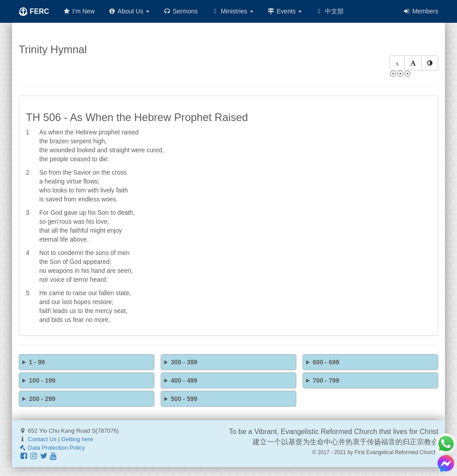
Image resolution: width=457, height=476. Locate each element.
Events (285, 11)
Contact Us (42, 439)
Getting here (77, 439)
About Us (129, 11)
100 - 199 (42, 380)
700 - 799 (326, 380)
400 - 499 (184, 380)
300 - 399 (184, 362)
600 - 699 (326, 362)
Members (420, 11)
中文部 (329, 11)
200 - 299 (42, 399)
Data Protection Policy (52, 448)
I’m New (79, 11)
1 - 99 (37, 362)
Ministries (232, 11)
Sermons (180, 11)
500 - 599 (184, 399)
